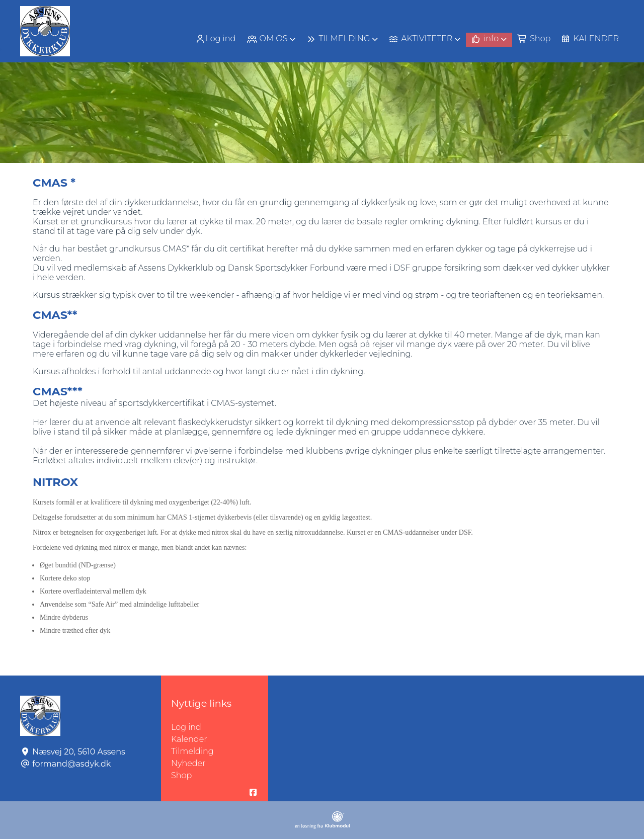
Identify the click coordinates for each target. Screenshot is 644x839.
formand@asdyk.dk (71, 764)
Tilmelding (192, 751)
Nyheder (188, 763)
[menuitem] (216, 38)
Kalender (189, 739)
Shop (181, 775)
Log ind (215, 39)
